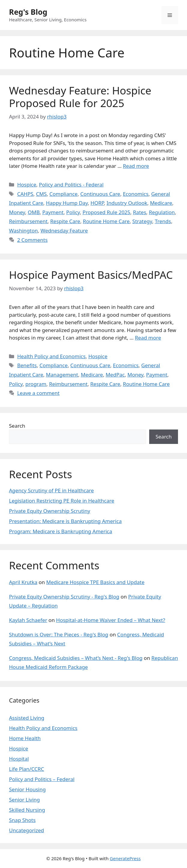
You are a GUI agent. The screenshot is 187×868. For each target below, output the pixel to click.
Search (17, 426)
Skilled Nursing (27, 810)
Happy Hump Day (67, 203)
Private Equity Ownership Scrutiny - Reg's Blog (64, 597)
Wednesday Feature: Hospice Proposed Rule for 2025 (80, 97)
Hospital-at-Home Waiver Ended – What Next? (111, 620)
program (36, 384)
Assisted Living (27, 718)
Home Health (25, 738)
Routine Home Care (106, 221)
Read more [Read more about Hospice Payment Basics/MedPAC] (148, 338)
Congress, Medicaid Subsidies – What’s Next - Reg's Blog (76, 658)
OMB (34, 212)
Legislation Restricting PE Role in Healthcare (62, 501)
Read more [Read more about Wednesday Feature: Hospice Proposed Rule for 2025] (136, 166)
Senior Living (24, 800)
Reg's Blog (28, 12)
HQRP (97, 203)
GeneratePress (125, 858)
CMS (41, 194)
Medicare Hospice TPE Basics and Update (95, 582)
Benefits (27, 365)
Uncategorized (27, 830)
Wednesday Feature (64, 231)
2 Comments (32, 240)
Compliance (63, 194)
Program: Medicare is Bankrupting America (60, 531)
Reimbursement (28, 221)
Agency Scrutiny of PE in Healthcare (51, 490)
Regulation (162, 212)
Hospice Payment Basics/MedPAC (91, 275)
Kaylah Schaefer (28, 620)
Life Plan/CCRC (27, 769)
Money (17, 212)
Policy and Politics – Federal (42, 779)
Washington (23, 231)
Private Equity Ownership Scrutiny (50, 511)
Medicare (161, 203)
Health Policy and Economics (51, 356)
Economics (136, 194)
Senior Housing (27, 789)
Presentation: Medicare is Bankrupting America (65, 521)
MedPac (115, 375)
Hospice (27, 185)
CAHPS (25, 194)
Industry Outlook (127, 203)
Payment (53, 212)
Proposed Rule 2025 (106, 212)
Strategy (142, 221)
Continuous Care (100, 194)
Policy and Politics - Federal (71, 185)
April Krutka (23, 582)
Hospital (19, 759)
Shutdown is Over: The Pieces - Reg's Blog (59, 634)
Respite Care (65, 221)
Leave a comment (38, 393)
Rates (140, 212)
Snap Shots (22, 820)
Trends (163, 221)
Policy (73, 212)
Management (62, 375)
